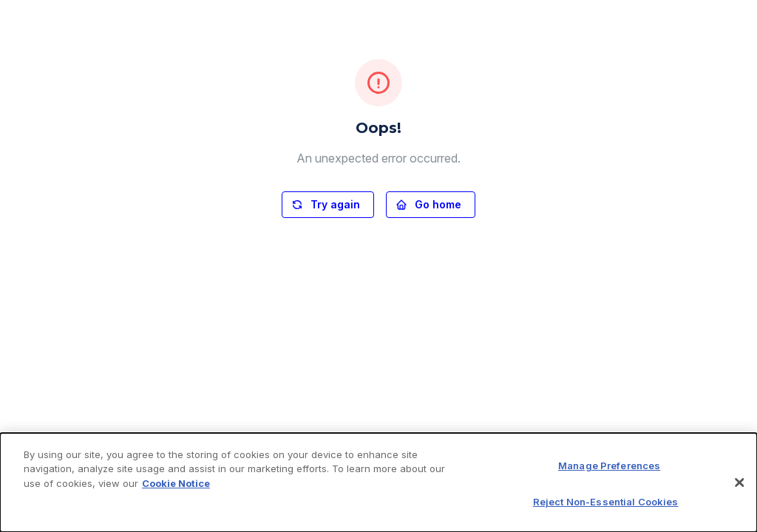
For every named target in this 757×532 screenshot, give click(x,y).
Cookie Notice (176, 483)
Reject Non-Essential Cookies (606, 502)
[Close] (739, 482)
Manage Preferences (609, 465)
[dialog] (378, 482)
